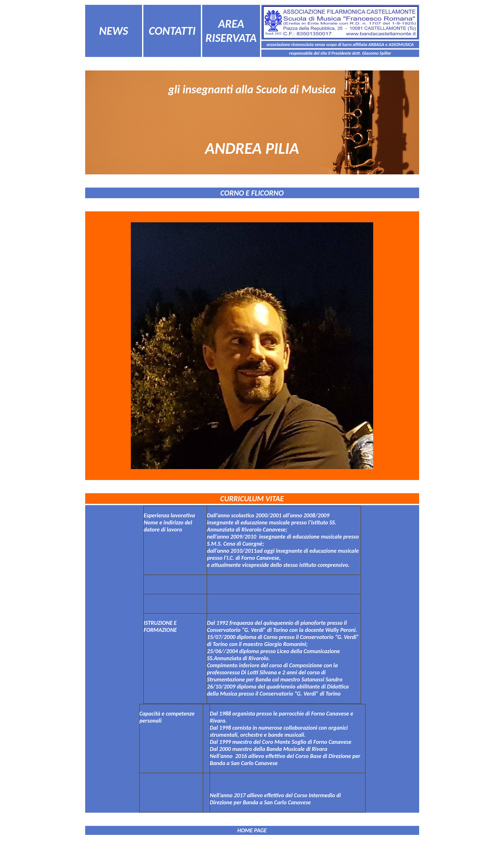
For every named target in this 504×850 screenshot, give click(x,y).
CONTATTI (172, 31)
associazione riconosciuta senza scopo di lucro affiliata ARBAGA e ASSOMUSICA (340, 45)
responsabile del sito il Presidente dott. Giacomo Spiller (340, 53)
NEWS (113, 31)
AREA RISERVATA (231, 31)
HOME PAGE (252, 830)
